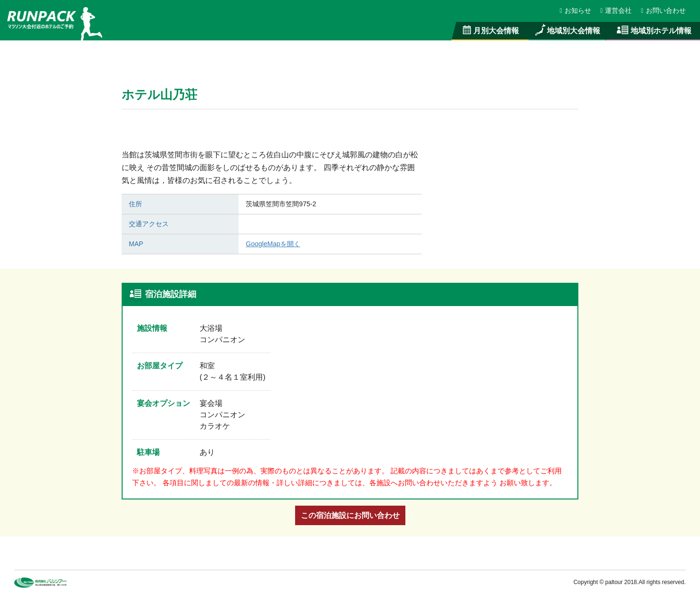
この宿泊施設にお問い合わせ (350, 515)
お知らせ (576, 10)
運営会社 (616, 10)
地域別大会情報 (567, 30)
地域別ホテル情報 (653, 30)
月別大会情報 (490, 30)
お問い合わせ (663, 10)
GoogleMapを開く (273, 244)
